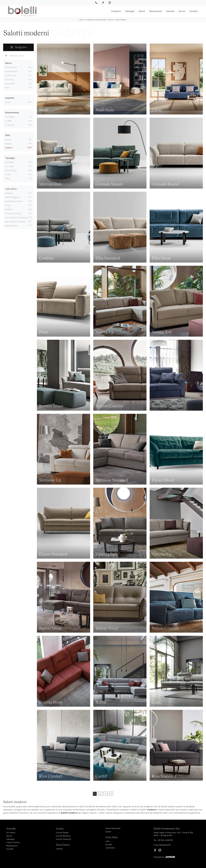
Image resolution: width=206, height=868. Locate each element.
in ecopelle (10, 117)
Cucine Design (62, 833)
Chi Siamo (11, 833)
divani (8, 102)
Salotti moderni (121, 20)
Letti (108, 841)
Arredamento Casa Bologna (96, 20)
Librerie (59, 849)
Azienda (170, 11)
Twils (7, 88)
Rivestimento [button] (12, 113)
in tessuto (10, 125)
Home (82, 20)
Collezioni (116, 11)
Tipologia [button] (10, 158)
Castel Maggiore (12, 197)
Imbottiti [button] (10, 98)
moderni (9, 148)
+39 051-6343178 (165, 840)
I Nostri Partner (13, 842)
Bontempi (10, 80)
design (8, 144)
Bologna (9, 193)
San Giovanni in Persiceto (17, 218)
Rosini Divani (11, 67)
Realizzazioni (156, 11)
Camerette (110, 848)
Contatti (194, 11)
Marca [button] (8, 63)
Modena (9, 209)
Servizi (182, 11)
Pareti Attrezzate (113, 828)
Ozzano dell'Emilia (13, 214)
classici (9, 140)
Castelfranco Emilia (14, 201)
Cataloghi (130, 11)
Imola (8, 205)
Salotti (111, 20)
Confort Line (11, 76)
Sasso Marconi (12, 226)
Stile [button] (8, 135)
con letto (10, 166)
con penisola (11, 170)
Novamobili (10, 84)
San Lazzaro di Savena (15, 222)
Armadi (109, 845)
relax (8, 179)
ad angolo (10, 162)
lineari (8, 175)
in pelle (9, 121)
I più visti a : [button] (11, 189)
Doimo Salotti (11, 71)
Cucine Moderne (63, 836)
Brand (142, 11)
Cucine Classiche (64, 839)
